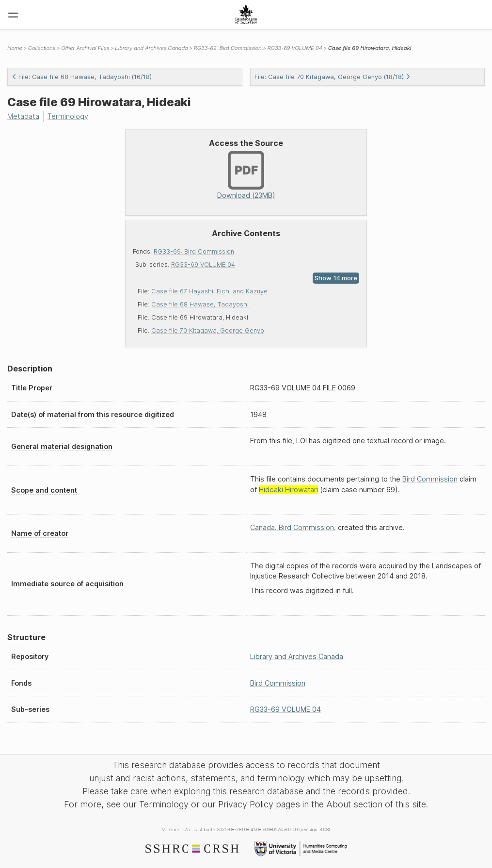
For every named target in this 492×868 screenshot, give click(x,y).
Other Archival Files (85, 48)
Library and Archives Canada (151, 48)
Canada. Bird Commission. (293, 527)
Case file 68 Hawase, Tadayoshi (200, 304)
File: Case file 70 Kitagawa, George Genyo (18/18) (333, 77)
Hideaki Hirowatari (288, 490)
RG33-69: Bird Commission (194, 251)
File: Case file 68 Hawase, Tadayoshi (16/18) (82, 77)
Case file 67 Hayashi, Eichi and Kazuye (209, 291)
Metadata (23, 116)
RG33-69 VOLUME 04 (203, 265)
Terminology (68, 116)
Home (15, 48)
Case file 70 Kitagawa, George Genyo (208, 330)
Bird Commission (430, 479)
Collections (42, 48)
